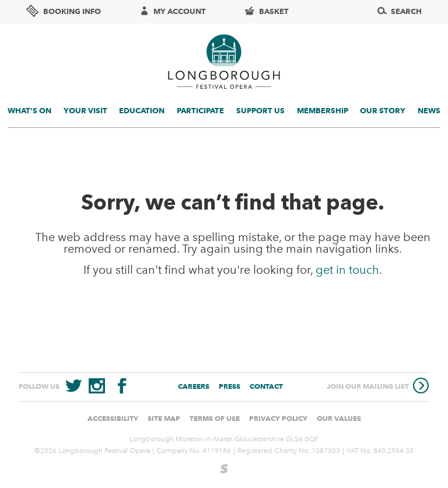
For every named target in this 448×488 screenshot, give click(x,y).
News (429, 110)
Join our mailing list (378, 387)
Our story (383, 110)
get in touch (347, 270)
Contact (266, 386)
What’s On (29, 110)
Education (142, 110)
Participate (200, 110)
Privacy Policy (278, 418)
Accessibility (113, 418)
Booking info (64, 11)
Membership (323, 110)
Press (230, 386)
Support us (260, 110)
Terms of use (215, 418)
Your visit (85, 110)
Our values (339, 418)
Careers (194, 386)
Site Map (164, 418)
